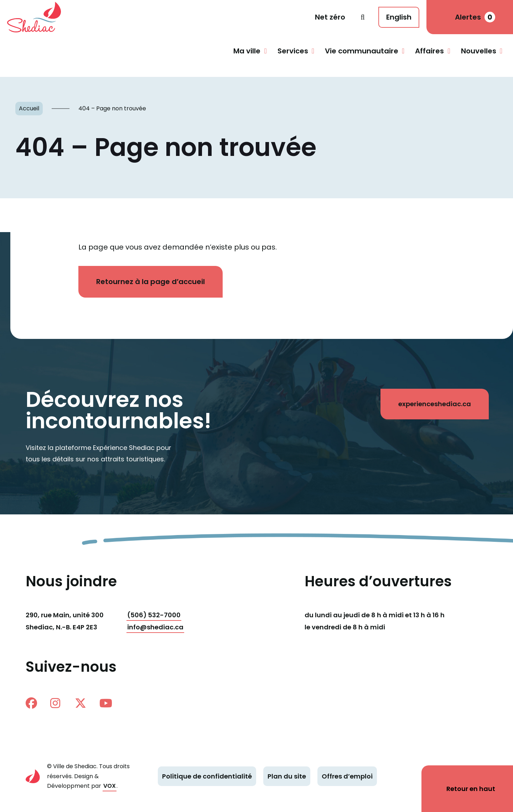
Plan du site (287, 776)
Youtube (106, 703)
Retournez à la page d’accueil (151, 282)
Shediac (37, 17)
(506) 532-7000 (154, 615)
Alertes (475, 17)
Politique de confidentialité (207, 776)
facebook (31, 703)
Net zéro (330, 17)
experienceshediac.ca (435, 404)
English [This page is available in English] (399, 17)
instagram (55, 703)
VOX (110, 786)
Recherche (362, 17)
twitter (81, 703)
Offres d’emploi (347, 776)
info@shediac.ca (155, 627)
